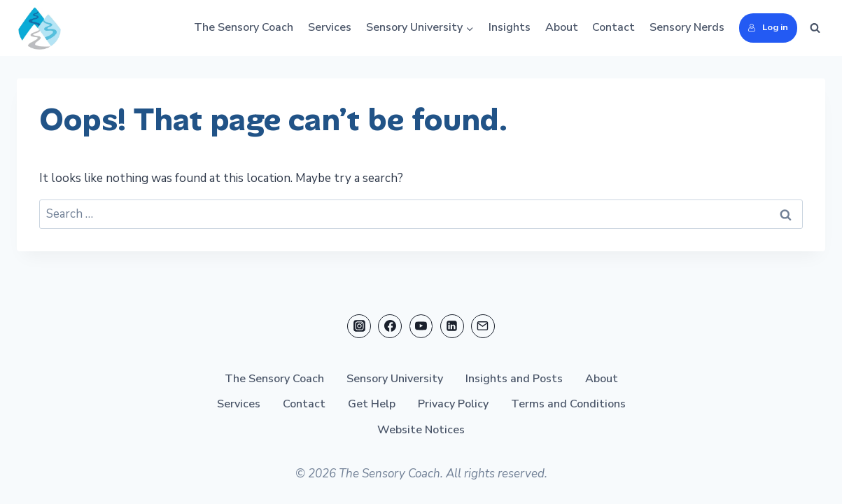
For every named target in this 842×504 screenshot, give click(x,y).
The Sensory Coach (244, 27)
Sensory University (395, 378)
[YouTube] (421, 325)
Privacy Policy (453, 404)
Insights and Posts (514, 378)
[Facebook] (390, 325)
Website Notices (421, 430)
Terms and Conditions (568, 404)
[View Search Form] (815, 28)
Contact (613, 27)
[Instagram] (359, 325)
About (562, 27)
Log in (768, 27)
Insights (510, 27)
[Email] (483, 325)
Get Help (372, 404)
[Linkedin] (452, 325)
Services (330, 27)
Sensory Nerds (687, 27)
